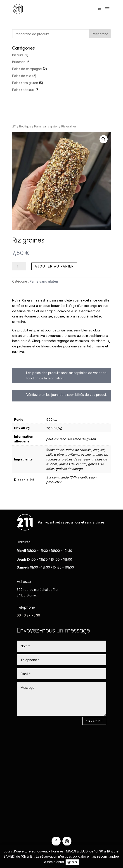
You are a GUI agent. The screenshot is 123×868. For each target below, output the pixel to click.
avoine (86, 454)
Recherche (100, 34)
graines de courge (69, 469)
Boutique (25, 126)
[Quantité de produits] (19, 266)
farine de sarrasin (78, 450)
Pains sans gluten (46, 126)
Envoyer (94, 721)
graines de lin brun (72, 464)
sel (102, 450)
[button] (104, 139)
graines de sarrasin (76, 459)
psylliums (72, 454)
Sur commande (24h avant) (66, 477)
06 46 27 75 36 (28, 615)
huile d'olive (55, 454)
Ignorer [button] (72, 862)
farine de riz (55, 450)
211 (14, 126)
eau (96, 450)
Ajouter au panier (54, 266)
